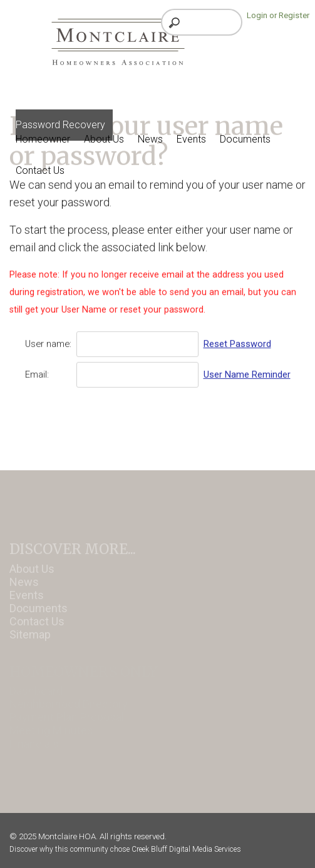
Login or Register (278, 15)
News (24, 589)
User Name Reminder (247, 371)
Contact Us (37, 629)
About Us (32, 576)
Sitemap (30, 642)
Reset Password (237, 341)
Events (27, 603)
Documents (39, 616)
